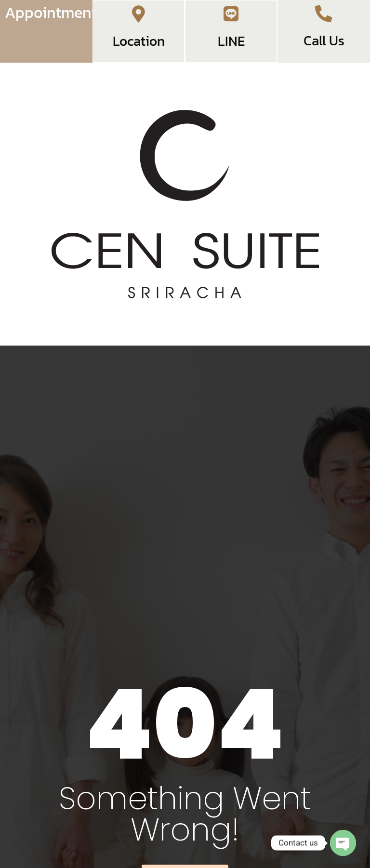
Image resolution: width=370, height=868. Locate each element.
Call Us (324, 48)
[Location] (139, 18)
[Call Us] (324, 17)
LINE (231, 49)
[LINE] (231, 18)
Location (139, 49)
